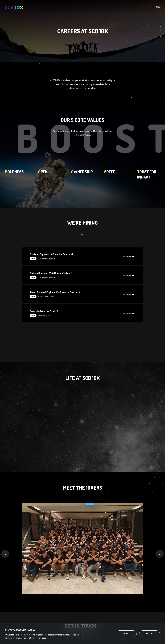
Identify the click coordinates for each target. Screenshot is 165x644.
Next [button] (160, 554)
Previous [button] (5, 554)
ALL (82, 235)
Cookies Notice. (40, 638)
